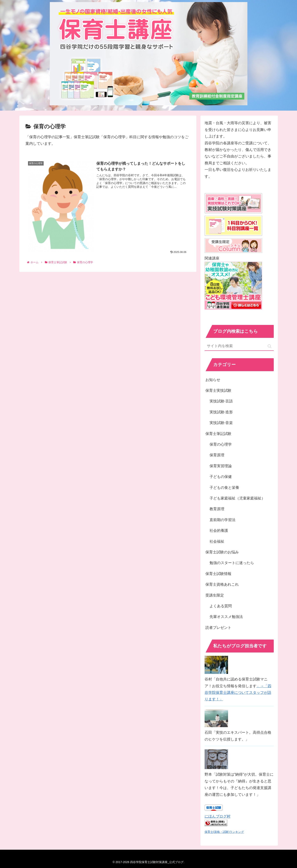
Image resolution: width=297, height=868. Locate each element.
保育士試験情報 (218, 574)
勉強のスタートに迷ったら (232, 563)
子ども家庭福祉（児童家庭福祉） (237, 498)
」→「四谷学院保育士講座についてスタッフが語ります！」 (238, 693)
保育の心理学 (221, 444)
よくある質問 (221, 606)
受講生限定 (215, 595)
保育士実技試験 (218, 391)
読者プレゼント (218, 628)
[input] (239, 346)
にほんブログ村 (218, 816)
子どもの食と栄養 (224, 488)
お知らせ (213, 380)
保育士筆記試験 (218, 434)
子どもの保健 (221, 477)
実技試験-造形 (221, 412)
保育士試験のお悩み (222, 552)
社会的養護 (219, 531)
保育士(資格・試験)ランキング (224, 832)
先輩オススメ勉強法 (226, 617)
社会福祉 (217, 541)
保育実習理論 (221, 466)
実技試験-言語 (221, 401)
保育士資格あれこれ (222, 584)
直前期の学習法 (222, 520)
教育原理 (217, 509)
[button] (270, 346)
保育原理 (217, 455)
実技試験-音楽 (221, 423)
